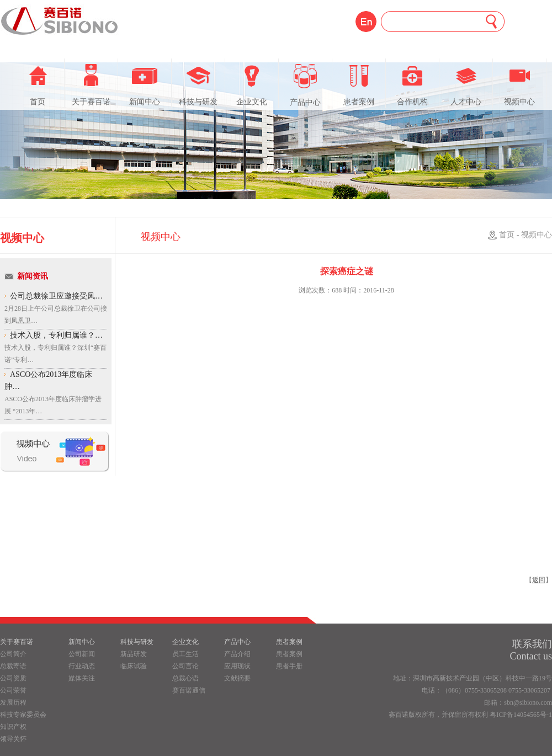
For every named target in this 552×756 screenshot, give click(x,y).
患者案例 (359, 85)
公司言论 (185, 666)
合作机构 (412, 85)
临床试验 (134, 666)
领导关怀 (13, 739)
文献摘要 (237, 678)
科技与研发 (198, 85)
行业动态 (82, 666)
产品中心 (305, 85)
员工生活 (185, 654)
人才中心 (466, 85)
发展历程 (13, 702)
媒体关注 (82, 678)
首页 (38, 85)
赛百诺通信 (189, 690)
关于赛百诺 (91, 85)
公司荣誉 (13, 690)
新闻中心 (145, 85)
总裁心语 (185, 678)
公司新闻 (82, 654)
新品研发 (134, 654)
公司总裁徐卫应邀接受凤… (56, 296)
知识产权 (13, 727)
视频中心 (519, 85)
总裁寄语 (13, 666)
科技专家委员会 (23, 715)
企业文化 (252, 85)
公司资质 (13, 678)
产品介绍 (237, 654)
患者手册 (289, 666)
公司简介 (13, 654)
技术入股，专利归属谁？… (56, 335)
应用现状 (237, 666)
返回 (539, 580)
